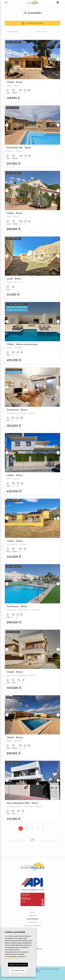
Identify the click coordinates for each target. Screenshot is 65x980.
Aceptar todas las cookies (18, 965)
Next (58, 60)
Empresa (33, 916)
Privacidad (44, 969)
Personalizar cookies (18, 970)
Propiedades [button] (32, 919)
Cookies (51, 969)
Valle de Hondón (32, 926)
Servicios (32, 922)
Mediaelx (37, 971)
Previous (7, 60)
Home (32, 912)
